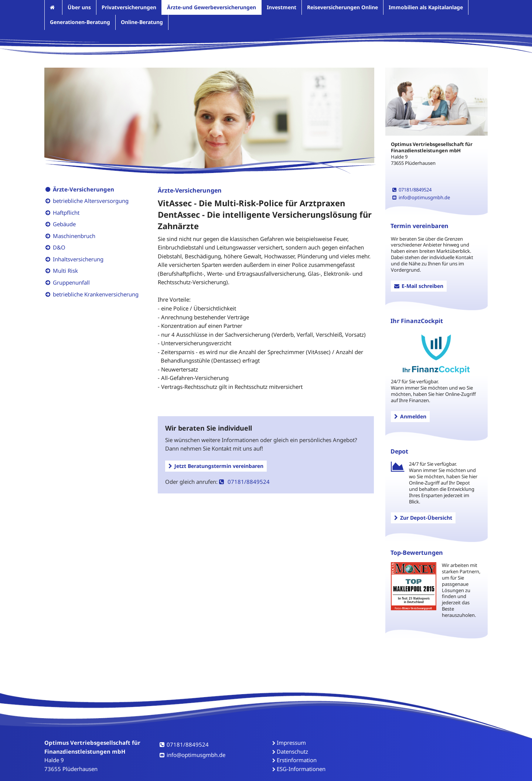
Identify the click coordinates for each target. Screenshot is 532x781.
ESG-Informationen (301, 769)
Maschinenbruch (74, 236)
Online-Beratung (142, 22)
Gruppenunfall (71, 282)
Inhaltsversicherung (78, 259)
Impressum (291, 743)
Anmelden (410, 416)
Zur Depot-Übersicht (423, 518)
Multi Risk (65, 271)
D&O (59, 247)
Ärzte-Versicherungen (83, 189)
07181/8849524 (244, 482)
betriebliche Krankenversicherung (96, 294)
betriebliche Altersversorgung (91, 201)
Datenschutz (292, 751)
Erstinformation (297, 760)
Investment (282, 7)
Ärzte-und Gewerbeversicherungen (212, 7)
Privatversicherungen (129, 7)
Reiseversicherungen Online (342, 7)
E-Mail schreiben (419, 286)
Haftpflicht (66, 213)
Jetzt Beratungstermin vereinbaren (216, 466)
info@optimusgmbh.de (421, 197)
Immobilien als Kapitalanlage (426, 7)
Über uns (79, 7)
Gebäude (64, 224)
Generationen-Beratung (80, 22)
